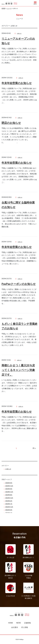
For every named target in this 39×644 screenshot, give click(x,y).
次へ (34, 448)
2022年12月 (9, 507)
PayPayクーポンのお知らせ (19, 284)
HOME (11, 623)
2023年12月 (9, 498)
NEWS (19, 623)
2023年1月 (9, 504)
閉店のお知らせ (11, 123)
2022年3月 (9, 510)
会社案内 (15, 627)
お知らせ (19, 33)
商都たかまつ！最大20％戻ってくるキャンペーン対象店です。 (18, 370)
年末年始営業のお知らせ (17, 83)
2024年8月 (9, 495)
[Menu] (35, 3)
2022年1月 (9, 513)
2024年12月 (9, 492)
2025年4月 (9, 489)
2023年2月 (9, 501)
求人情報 (25, 627)
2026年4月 (9, 483)
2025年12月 (9, 486)
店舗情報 (27, 623)
